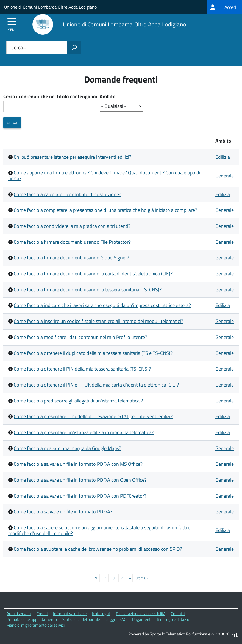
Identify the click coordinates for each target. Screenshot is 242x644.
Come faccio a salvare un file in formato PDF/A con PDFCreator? (80, 496)
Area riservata (19, 614)
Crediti (42, 614)
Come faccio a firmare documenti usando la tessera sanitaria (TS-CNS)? (88, 290)
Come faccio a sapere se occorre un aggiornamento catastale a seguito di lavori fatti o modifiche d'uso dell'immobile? (99, 530)
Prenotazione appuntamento (32, 619)
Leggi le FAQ (116, 619)
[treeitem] (224, 7)
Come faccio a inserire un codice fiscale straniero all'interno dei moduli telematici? (98, 321)
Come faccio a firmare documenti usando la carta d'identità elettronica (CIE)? (93, 274)
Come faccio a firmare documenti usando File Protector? (72, 242)
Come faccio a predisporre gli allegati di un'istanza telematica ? (78, 401)
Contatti (178, 614)
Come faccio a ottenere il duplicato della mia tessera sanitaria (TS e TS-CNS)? (93, 353)
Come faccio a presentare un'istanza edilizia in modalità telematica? (84, 432)
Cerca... (19, 48)
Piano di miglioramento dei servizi (36, 625)
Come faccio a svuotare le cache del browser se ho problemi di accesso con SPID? (98, 549)
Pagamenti (142, 619)
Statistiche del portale (81, 619)
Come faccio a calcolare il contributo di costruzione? (67, 194)
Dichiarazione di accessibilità (141, 614)
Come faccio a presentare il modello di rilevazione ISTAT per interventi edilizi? (93, 416)
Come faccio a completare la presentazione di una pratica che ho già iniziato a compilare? (105, 210)
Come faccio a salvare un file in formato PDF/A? (63, 512)
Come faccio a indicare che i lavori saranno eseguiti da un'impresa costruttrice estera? (102, 305)
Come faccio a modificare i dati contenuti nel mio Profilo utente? (80, 337)
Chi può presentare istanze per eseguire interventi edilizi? (73, 157)
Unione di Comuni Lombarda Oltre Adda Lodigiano (50, 7)
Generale (225, 176)
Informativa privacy (70, 614)
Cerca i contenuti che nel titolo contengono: (50, 97)
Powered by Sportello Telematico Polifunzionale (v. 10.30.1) (179, 634)
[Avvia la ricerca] (74, 48)
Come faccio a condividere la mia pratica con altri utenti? (72, 226)
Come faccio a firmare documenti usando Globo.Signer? (71, 258)
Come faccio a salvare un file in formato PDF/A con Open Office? (80, 480)
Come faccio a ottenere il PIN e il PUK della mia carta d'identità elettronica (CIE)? (96, 385)
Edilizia (223, 157)
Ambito (108, 97)
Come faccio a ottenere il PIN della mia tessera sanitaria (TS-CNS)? (82, 369)
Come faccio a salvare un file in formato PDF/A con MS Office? (78, 464)
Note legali (101, 614)
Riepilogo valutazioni (175, 619)
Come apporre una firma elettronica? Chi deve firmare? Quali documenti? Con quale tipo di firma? (104, 176)
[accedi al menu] (12, 23)
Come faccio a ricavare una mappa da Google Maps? (67, 448)
